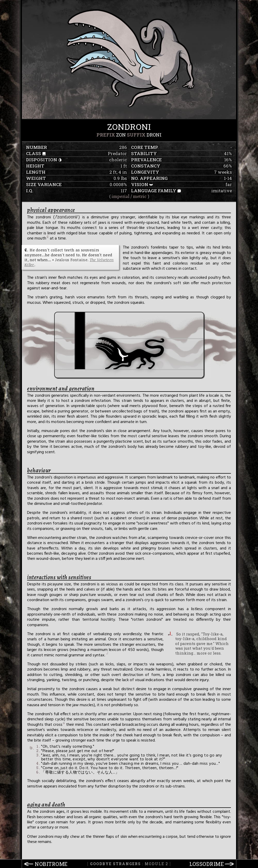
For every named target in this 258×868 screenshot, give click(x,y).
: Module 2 (129, 864)
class (34, 153)
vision (140, 184)
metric (140, 196)
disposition (42, 160)
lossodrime (207, 864)
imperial (120, 196)
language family (154, 191)
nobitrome (51, 864)
